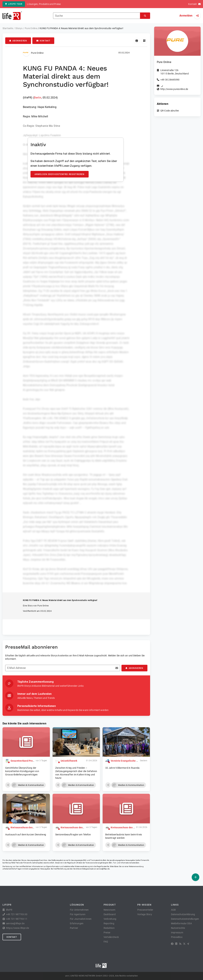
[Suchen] (145, 16)
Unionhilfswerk (69, 761)
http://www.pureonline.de (174, 89)
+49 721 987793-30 (17, 914)
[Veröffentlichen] (196, 877)
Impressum (177, 933)
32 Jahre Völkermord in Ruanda (122, 768)
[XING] (188, 944)
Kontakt (43, 41)
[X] (184, 944)
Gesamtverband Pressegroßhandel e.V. (32, 761)
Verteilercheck (111, 937)
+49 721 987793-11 (17, 919)
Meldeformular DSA (181, 923)
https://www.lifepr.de (18, 928)
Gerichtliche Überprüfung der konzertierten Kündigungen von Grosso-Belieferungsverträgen (22, 771)
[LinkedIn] (176, 944)
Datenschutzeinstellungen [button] (185, 919)
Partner (74, 928)
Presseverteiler (145, 910)
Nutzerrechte (178, 928)
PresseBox (177, 937)
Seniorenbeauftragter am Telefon (73, 835)
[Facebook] (172, 944)
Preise (107, 933)
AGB (173, 910)
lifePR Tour (14, 4)
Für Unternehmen (79, 910)
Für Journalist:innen (81, 919)
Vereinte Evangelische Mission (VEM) (131, 761)
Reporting (109, 923)
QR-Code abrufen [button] (170, 111)
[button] (8, 785)
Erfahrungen (77, 923)
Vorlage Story (145, 914)
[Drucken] (137, 41)
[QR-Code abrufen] (144, 41)
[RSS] (180, 944)
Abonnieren (18, 41)
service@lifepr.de (103, 869)
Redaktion (109, 928)
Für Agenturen (78, 914)
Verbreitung (110, 919)
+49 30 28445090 (170, 80)
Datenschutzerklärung (183, 914)
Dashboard (110, 914)
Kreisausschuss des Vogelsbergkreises (32, 827)
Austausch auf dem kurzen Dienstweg (26, 835)
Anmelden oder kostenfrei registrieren (60, 174)
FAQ (106, 942)
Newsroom (110, 910)
